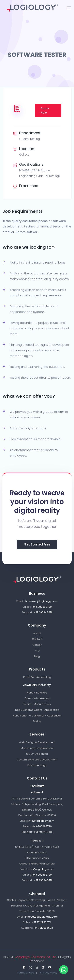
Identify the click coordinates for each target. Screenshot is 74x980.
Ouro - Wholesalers (37, 698)
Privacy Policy (49, 973)
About (37, 633)
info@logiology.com (41, 821)
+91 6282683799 (42, 607)
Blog (37, 656)
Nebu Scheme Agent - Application (37, 710)
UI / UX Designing (37, 754)
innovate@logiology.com (41, 917)
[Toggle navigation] (69, 8)
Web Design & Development (37, 742)
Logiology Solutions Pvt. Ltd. (36, 957)
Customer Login (37, 765)
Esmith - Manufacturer (37, 704)
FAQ (37, 651)
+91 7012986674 (42, 922)
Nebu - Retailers (37, 693)
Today (37, 721)
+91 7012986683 (43, 928)
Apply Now (45, 110)
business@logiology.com (41, 601)
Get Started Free (37, 544)
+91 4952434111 (43, 612)
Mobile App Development (37, 748)
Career (37, 645)
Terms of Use (26, 973)
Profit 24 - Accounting (37, 677)
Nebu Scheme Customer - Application (37, 716)
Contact (37, 639)
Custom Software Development (37, 760)
